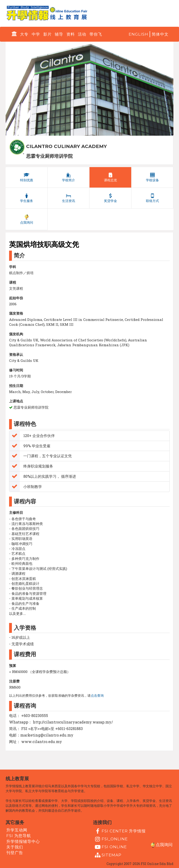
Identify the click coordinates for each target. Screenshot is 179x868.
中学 (36, 34)
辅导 (59, 34)
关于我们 (15, 847)
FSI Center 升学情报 (120, 831)
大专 (24, 34)
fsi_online (111, 839)
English (138, 34)
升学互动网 (17, 830)
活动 (82, 34)
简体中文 (160, 34)
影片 (48, 34)
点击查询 (97, 696)
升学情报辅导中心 (23, 841)
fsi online (110, 847)
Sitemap (108, 855)
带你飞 (96, 34)
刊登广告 (15, 853)
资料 (71, 34)
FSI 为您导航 (19, 836)
